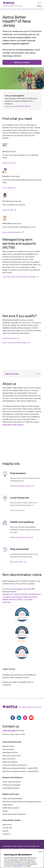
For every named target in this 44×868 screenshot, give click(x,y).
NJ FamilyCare (13, 333)
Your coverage (8, 188)
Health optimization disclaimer (14, 814)
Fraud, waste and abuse (12, 782)
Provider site (7, 828)
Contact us (6, 834)
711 (22, 730)
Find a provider (8, 210)
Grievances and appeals (12, 785)
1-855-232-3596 (9, 730)
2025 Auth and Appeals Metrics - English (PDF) (20, 768)
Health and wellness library (20, 537)
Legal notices (7, 805)
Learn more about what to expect (15, 343)
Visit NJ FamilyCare (10, 338)
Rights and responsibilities (12, 798)
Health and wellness (10, 762)
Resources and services (11, 756)
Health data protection (11, 808)
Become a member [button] (22, 62)
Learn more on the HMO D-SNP (17, 106)
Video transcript (12, 374)
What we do (7, 825)
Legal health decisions (11, 788)
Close (40, 851)
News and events (17, 562)
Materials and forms (10, 752)
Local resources (16, 510)
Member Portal (8, 163)
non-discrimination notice (18, 589)
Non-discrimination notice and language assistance (22, 801)
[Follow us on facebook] (13, 718)
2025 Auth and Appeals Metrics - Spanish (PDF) (20, 771)
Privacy (5, 811)
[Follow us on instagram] (25, 718)
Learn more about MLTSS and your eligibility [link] (19, 277)
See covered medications (12, 232)
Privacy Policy (17, 866)
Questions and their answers (21, 486)
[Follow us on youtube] (31, 718)
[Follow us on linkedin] (19, 718)
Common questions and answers (15, 765)
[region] (22, 858)
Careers (5, 831)
